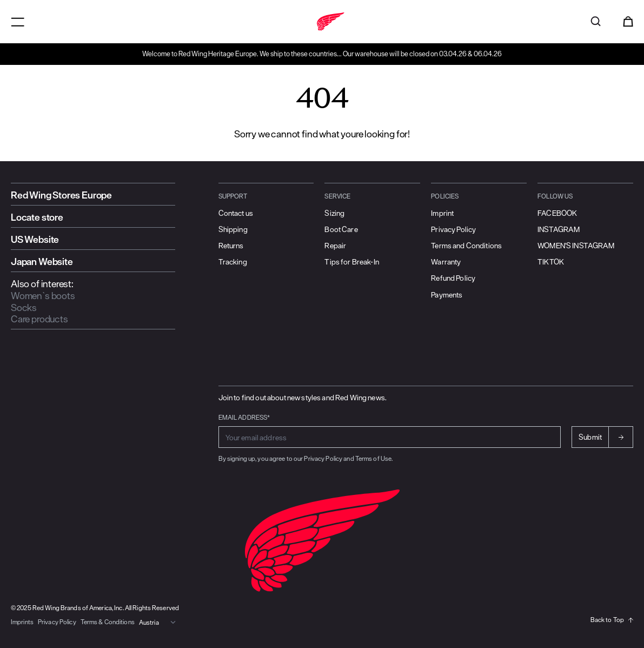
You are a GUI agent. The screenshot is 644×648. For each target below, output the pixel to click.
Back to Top (612, 620)
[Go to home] (322, 22)
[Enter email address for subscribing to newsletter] (390, 437)
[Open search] (596, 22)
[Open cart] (628, 22)
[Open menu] (18, 22)
